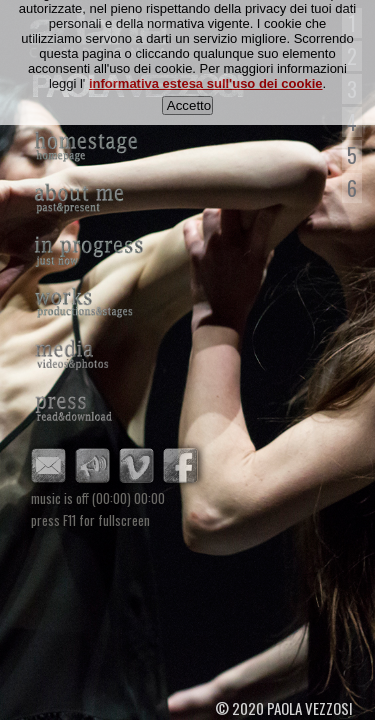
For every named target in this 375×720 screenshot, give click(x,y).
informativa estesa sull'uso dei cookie (206, 74)
